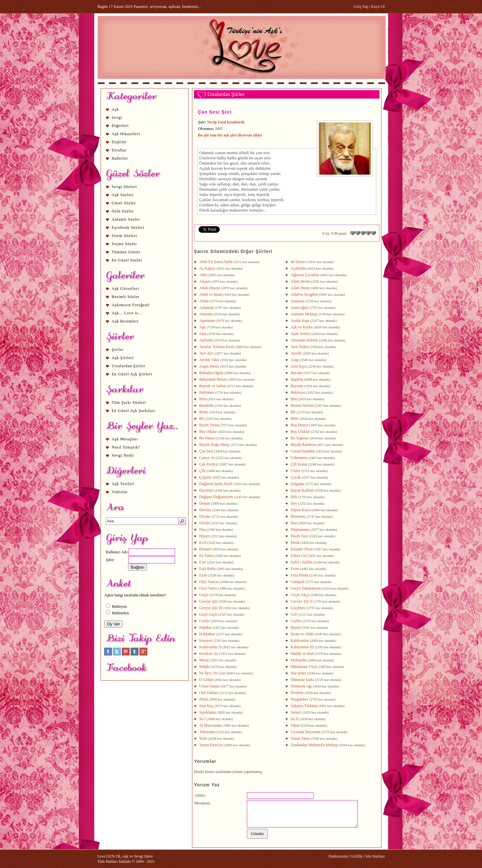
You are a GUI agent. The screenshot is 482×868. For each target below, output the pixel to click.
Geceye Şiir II (302, 601)
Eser (203, 562)
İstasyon (206, 640)
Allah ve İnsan (211, 294)
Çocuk (296, 477)
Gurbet (296, 621)
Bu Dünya (207, 438)
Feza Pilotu (299, 575)
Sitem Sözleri (124, 236)
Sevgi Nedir (123, 455)
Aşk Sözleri (123, 195)
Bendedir (206, 405)
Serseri (296, 712)
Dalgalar (297, 484)
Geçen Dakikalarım (306, 588)
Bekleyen (298, 392)
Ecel (203, 543)
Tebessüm (207, 732)
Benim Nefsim (302, 405)
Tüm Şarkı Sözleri (129, 402)
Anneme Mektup (304, 314)
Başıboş (297, 379)
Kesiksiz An (209, 654)
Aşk (115, 109)
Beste (204, 412)
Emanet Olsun (302, 549)
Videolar (120, 492)
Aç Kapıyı (207, 268)
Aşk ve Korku (302, 327)
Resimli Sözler (126, 297)
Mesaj (204, 660)
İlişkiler (119, 142)
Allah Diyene (210, 288)
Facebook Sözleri (128, 228)
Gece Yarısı (208, 588)
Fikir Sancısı (209, 582)
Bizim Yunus (209, 425)
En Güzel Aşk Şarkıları (133, 411)
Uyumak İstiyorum (305, 732)
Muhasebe (299, 660)
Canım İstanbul (303, 451)
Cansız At (207, 458)
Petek (204, 699)
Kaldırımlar (300, 640)
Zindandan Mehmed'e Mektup (314, 745)
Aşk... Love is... (127, 313)
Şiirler (118, 350)
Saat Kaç (206, 706)
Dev (294, 503)
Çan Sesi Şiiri (215, 112)
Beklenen (207, 392)
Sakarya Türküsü (304, 706)
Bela (203, 399)
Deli (294, 497)
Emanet (205, 549)
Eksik (295, 543)
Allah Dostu (300, 288)
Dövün (205, 523)
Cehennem (299, 458)
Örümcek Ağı (301, 686)
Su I (202, 719)
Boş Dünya (299, 425)
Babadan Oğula (211, 373)
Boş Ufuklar (300, 432)
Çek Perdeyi (209, 464)
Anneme (206, 314)
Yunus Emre (300, 738)
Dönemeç (298, 516)
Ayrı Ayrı (206, 353)
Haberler (120, 158)
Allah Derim (300, 281)
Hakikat (205, 627)
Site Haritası (375, 856)
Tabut (295, 725)
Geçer (204, 595)
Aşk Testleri (123, 484)
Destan (205, 503)
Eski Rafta (207, 569)
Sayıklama (208, 712)
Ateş (203, 334)
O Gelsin (206, 680)
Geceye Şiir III (211, 608)
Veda (203, 738)
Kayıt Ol (378, 7)
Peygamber (299, 699)
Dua (294, 523)
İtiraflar (119, 150)
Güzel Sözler (124, 203)
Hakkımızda (338, 856)
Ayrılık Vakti (209, 360)
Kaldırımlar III (302, 647)
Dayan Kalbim (302, 490)
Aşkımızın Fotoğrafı (131, 305)
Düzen (204, 536)
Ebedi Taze (299, 536)
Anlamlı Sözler (126, 219)
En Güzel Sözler (127, 260)
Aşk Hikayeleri (126, 134)
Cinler (296, 471)
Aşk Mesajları (125, 439)
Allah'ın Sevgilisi (304, 294)
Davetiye (206, 490)
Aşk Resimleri (125, 321)
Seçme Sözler (124, 244)
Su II (295, 719)
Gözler (205, 621)
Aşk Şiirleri (123, 358)
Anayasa (297, 301)
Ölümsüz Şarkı (302, 680)
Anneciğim (299, 308)
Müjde (204, 667)
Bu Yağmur (300, 438)
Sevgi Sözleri (124, 187)
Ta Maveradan (210, 725)
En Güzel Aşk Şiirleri (132, 374)
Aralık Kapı (300, 321)
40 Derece (299, 262)
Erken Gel (299, 556)
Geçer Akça (300, 595)
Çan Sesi (206, 451)
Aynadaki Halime (304, 340)
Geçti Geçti (208, 614)
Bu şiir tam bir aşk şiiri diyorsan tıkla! (230, 135)
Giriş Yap (361, 7)
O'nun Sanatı (209, 686)
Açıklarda (298, 268)
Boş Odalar (208, 432)
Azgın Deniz (209, 366)
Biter (295, 418)
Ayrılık (296, 353)
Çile (202, 471)
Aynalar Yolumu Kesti (217, 347)
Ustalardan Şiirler (129, 366)
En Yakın (206, 556)
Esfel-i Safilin (302, 562)
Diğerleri (120, 126)
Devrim (205, 510)
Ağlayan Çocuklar (305, 275)
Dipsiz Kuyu (301, 510)
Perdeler (297, 693)
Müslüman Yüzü (304, 667)
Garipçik (297, 582)
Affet (203, 275)
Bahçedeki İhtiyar (213, 379)
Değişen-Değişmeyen (216, 497)
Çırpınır (205, 477)
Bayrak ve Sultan (213, 386)
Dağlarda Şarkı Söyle (216, 484)
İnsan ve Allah (302, 634)
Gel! (294, 614)
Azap (295, 360)
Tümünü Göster (126, 252)
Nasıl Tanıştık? (126, 447)
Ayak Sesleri (301, 334)
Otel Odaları (209, 693)
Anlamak (206, 308)
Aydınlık (206, 340)
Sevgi (117, 118)
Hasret (296, 627)
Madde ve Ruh (302, 654)
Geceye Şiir (208, 601)
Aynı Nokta (300, 347)
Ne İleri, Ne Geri (212, 673)
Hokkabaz (207, 634)
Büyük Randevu (303, 445)
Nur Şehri (298, 673)
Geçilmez (298, 608)
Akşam (205, 281)
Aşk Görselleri (125, 289)
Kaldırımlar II (210, 647)
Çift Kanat (299, 464)
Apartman (207, 321)
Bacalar (297, 373)
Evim (295, 569)
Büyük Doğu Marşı (214, 445)
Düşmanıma (300, 529)
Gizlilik (356, 856)
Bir (293, 412)
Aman (204, 301)
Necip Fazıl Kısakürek (226, 122)
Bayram (297, 386)
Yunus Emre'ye (211, 745)
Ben (294, 399)
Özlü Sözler (123, 211)
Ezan (203, 575)
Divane (205, 516)
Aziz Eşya (299, 366)
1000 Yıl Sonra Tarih (216, 262)
